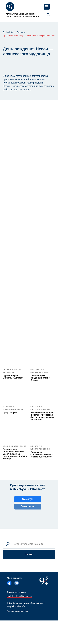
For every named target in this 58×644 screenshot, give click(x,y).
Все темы (21, 32)
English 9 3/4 (8, 32)
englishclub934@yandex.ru (20, 596)
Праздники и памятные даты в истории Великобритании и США (29, 36)
